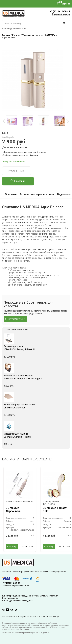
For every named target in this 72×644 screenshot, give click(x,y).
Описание (11, 194)
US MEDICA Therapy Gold (55, 509)
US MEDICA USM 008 (36, 406)
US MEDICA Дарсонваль (13, 509)
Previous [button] (4, 121)
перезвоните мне (15, 319)
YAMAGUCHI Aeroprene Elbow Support (36, 377)
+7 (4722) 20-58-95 (60, 11)
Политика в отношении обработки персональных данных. (26, 633)
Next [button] (68, 121)
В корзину (17, 181)
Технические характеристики (37, 194)
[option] (12, 121)
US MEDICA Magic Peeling (36, 435)
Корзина (66, 4)
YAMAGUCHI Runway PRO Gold (36, 348)
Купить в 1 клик (17, 171)
